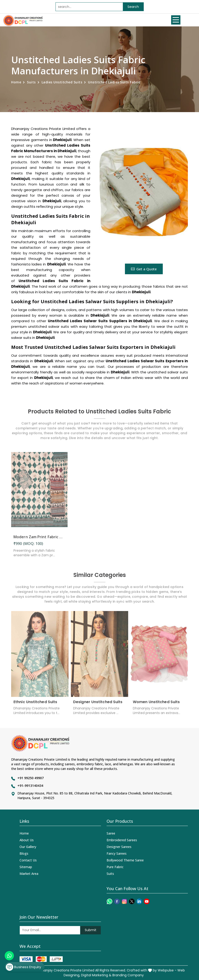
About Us (27, 840)
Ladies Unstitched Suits (62, 82)
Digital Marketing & (96, 975)
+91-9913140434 (30, 786)
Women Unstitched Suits (156, 704)
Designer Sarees (119, 847)
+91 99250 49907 (31, 778)
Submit (91, 930)
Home (16, 82)
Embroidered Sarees (122, 840)
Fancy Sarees (117, 853)
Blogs (24, 853)
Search (133, 7)
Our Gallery (28, 847)
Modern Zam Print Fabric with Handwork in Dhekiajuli (39, 540)
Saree (111, 833)
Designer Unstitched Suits (98, 704)
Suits (31, 82)
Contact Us (28, 860)
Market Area (29, 874)
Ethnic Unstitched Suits (35, 704)
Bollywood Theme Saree (125, 860)
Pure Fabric (115, 867)
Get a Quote (144, 269)
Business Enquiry (23, 967)
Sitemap (26, 867)
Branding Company (128, 975)
